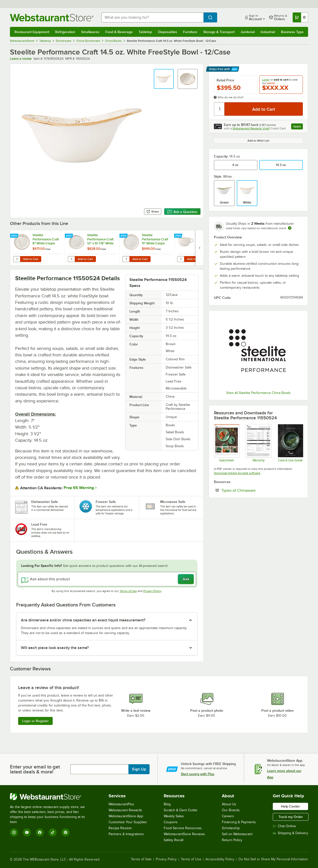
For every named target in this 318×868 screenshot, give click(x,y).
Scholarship (231, 828)
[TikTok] (53, 832)
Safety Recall (174, 840)
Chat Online (284, 826)
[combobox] (152, 17)
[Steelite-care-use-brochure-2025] (290, 443)
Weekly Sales (174, 816)
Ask (186, 579)
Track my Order (291, 817)
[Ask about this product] (107, 579)
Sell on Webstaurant (237, 834)
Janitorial (248, 32)
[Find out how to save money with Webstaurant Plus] (15, 236)
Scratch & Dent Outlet (180, 810)
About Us (229, 804)
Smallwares (90, 32)
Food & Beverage (119, 32)
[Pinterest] (66, 832)
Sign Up (139, 769)
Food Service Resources (183, 828)
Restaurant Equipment (32, 32)
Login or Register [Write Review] (35, 721)
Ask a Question (182, 212)
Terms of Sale (141, 859)
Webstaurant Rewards (125, 810)
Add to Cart (31, 259)
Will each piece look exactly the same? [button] (55, 648)
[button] (164, 79)
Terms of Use (128, 591)
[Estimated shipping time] (290, 228)
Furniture (190, 32)
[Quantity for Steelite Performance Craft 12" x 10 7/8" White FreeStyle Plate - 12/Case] (71, 259)
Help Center (290, 806)
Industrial (268, 32)
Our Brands (231, 810)
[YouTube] (27, 832)
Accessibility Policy (220, 859)
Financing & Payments (239, 822)
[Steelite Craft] (226, 443)
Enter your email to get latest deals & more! (35, 769)
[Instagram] (14, 832)
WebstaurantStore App (126, 816)
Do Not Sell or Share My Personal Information (273, 859)
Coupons (171, 822)
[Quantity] (219, 109)
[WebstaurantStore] (51, 797)
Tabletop (145, 32)
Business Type (292, 32)
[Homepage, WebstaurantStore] (52, 18)
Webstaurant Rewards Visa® (251, 128)
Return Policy (232, 840)
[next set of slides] (199, 248)
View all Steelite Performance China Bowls (258, 393)
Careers (228, 816)
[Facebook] (40, 832)
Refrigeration (65, 32)
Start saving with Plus (198, 774)
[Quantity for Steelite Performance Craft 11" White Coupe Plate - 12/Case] (126, 259)
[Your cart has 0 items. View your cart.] (300, 17)
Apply (298, 127)
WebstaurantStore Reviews (184, 834)
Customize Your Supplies (128, 822)
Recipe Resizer (120, 828)
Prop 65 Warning (79, 488)
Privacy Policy (152, 591)
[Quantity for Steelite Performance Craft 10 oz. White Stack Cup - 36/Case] (181, 259)
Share (153, 212)
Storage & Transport (219, 32)
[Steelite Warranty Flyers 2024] (258, 443)
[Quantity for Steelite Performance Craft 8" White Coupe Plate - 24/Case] (17, 259)
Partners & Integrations (126, 834)
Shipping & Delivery (290, 833)
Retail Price (225, 80)
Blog (167, 804)
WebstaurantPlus (121, 804)
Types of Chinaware (254, 490)
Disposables (168, 32)
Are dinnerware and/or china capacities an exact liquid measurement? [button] (83, 620)
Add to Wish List (258, 141)
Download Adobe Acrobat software (237, 473)
